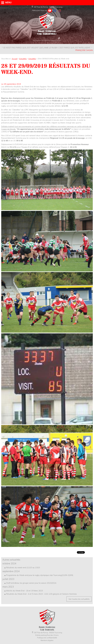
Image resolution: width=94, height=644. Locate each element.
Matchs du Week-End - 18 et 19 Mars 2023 (24, 591)
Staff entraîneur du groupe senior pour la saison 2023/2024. (31, 583)
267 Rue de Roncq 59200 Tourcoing (47, 633)
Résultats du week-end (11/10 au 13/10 (23, 568)
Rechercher (59, 38)
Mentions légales (47, 640)
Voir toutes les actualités (79, 599)
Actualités (23, 59)
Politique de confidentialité (47, 638)
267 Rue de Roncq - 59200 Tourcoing (47, 7)
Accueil (15, 59)
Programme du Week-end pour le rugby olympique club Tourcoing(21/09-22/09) (40, 575)
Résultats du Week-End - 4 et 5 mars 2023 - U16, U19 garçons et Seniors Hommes (41, 594)
